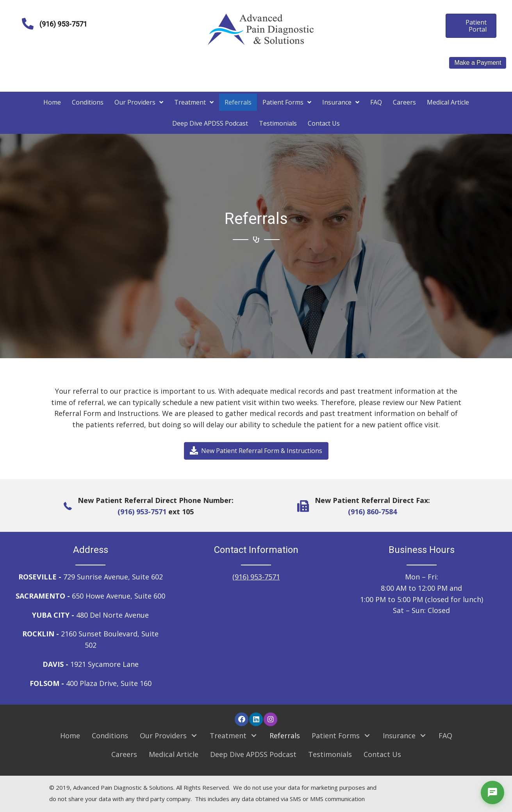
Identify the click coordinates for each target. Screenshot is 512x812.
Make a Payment (478, 63)
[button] (256, 451)
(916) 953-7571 (142, 512)
